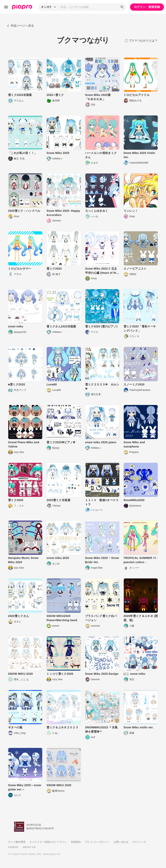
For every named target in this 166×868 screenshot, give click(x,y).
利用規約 (76, 842)
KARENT (13, 847)
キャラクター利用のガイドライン (48, 842)
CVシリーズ (139, 842)
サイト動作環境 (17, 842)
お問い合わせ (121, 842)
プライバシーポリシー (97, 842)
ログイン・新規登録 (147, 7)
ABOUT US (29, 847)
